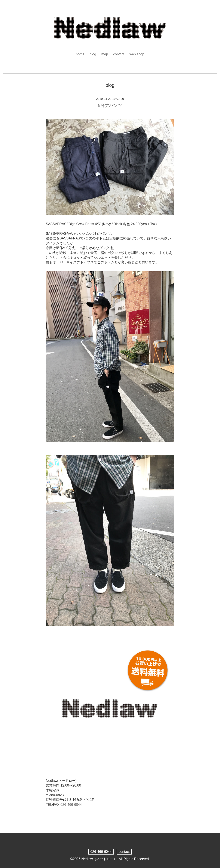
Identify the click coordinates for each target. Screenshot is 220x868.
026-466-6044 (71, 805)
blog (93, 54)
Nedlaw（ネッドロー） (99, 859)
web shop (137, 54)
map (105, 54)
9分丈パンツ (110, 105)
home (80, 54)
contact (119, 54)
